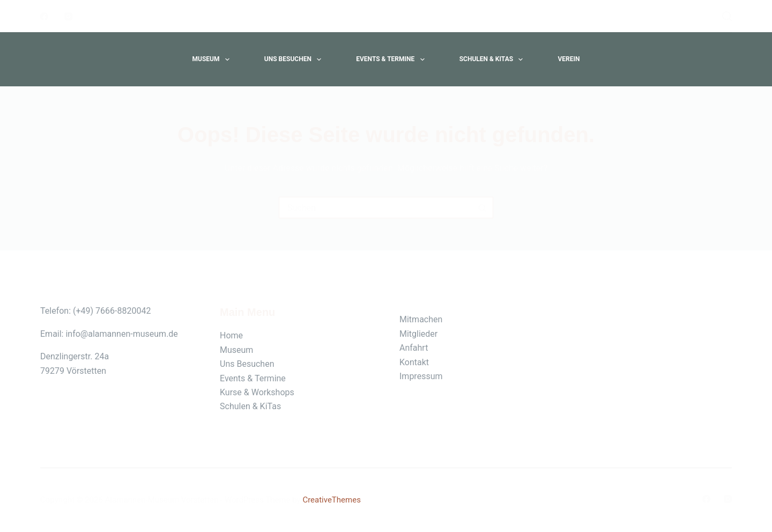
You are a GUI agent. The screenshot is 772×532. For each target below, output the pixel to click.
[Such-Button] (482, 208)
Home (231, 335)
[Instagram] (68, 16)
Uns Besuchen (295, 60)
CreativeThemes (332, 500)
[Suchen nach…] (375, 208)
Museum (213, 60)
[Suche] (727, 16)
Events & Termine (392, 60)
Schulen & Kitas (493, 60)
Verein (569, 59)
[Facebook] (44, 16)
